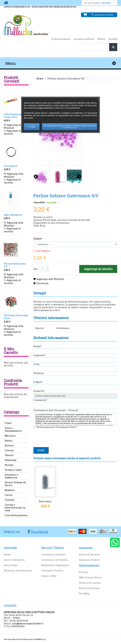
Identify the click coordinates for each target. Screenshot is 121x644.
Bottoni (9, 445)
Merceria (10, 436)
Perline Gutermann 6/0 (15, 265)
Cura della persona (16, 515)
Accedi (113, 39)
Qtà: (36, 269)
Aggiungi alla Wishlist (50, 279)
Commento (40, 400)
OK (33, 127)
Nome (37, 346)
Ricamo (9, 465)
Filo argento (11, 166)
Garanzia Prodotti (90, 560)
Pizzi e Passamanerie (13, 429)
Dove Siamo (11, 565)
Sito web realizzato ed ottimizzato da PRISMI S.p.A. (25, 639)
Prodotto (39, 391)
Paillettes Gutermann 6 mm (16, 317)
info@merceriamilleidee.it (27, 623)
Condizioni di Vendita (54, 560)
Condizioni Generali (53, 554)
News (101, 39)
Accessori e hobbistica (11, 476)
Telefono (39, 373)
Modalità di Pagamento (55, 565)
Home (40, 78)
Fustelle (10, 500)
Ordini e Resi (49, 576)
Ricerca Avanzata (89, 588)
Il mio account (61, 39)
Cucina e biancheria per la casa (15, 507)
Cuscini (9, 450)
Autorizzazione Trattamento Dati (57, 427)
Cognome (39, 355)
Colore (38, 239)
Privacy (84, 572)
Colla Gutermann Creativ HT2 (13, 116)
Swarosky (11, 460)
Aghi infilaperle (13, 215)
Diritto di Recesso (89, 554)
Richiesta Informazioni (18, 570)
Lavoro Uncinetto (14, 560)
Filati (8, 423)
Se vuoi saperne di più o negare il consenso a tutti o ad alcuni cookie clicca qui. (70, 127)
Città (36, 364)
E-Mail (38, 382)
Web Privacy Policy (90, 577)
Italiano (106, 3)
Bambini (10, 490)
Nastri (9, 440)
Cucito (9, 495)
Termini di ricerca (90, 583)
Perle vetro (45, 501)
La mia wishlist (84, 39)
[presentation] (57, 438)
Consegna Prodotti (52, 570)
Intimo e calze (13, 470)
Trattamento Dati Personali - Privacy (56, 410)
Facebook (39, 532)
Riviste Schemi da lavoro (15, 484)
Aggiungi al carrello (12, 132)
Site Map (84, 593)
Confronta (42, 283)
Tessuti (9, 455)
